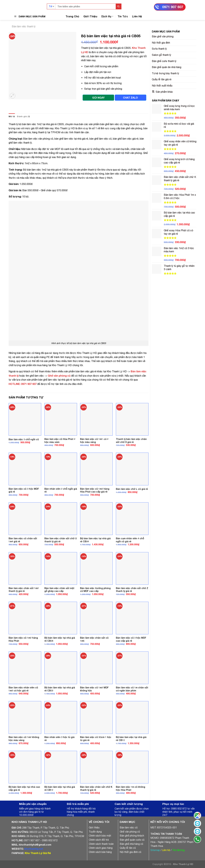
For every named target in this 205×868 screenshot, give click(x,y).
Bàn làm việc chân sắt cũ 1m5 (94, 639)
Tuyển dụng (95, 832)
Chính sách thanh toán (101, 844)
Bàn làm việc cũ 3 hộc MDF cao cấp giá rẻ (131, 639)
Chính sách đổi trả (99, 840)
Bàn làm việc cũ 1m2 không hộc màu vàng (24, 739)
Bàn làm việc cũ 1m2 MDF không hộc (94, 689)
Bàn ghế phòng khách (132, 836)
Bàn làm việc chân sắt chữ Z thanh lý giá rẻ (132, 590)
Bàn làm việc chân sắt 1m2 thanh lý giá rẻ (24, 590)
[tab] (12, 117)
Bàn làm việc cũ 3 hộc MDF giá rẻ (24, 490)
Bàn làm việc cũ (129, 827)
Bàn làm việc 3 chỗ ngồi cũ (24, 439)
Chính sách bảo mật (100, 836)
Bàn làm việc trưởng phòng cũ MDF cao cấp (95, 590)
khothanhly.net (34, 849)
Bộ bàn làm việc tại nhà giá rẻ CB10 (131, 739)
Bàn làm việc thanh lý (24, 26)
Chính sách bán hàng (100, 852)
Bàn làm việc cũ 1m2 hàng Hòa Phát (23, 639)
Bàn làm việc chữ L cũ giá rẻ (132, 489)
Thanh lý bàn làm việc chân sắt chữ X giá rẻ (131, 441)
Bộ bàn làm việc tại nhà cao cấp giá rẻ (24, 788)
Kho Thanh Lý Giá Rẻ (38, 853)
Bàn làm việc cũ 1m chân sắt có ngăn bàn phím (132, 689)
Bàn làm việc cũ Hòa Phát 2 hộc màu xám (60, 441)
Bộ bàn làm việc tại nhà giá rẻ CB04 (95, 540)
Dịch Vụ (107, 16)
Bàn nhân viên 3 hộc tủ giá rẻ (59, 739)
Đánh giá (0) (23, 116)
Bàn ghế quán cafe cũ (132, 840)
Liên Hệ (137, 16)
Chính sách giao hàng (101, 848)
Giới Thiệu (90, 16)
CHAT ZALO (130, 98)
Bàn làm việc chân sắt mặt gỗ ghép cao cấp (59, 590)
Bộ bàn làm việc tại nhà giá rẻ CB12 (60, 788)
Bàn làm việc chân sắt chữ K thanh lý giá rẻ (96, 788)
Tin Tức (123, 16)
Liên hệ (166, 850)
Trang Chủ (72, 16)
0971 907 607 (173, 7)
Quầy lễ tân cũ (128, 848)
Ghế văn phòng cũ (59, 376)
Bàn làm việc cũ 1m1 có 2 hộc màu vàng (94, 441)
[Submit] (118, 6)
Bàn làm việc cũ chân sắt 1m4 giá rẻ (23, 540)
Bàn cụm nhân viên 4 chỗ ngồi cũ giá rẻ (130, 540)
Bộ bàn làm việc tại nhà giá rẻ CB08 (60, 639)
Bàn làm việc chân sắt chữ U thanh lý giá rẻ (61, 540)
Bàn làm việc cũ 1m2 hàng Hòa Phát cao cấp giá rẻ (95, 490)
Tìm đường (178, 850)
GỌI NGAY (98, 98)
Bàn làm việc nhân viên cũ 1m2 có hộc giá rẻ (23, 689)
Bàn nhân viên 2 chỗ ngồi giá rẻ (61, 490)
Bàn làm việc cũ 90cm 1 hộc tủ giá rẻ (96, 739)
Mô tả (12, 116)
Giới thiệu (94, 827)
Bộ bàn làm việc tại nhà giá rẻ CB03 (60, 689)
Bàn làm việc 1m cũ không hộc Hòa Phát (131, 788)
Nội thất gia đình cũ (130, 852)
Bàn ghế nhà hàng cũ (131, 844)
